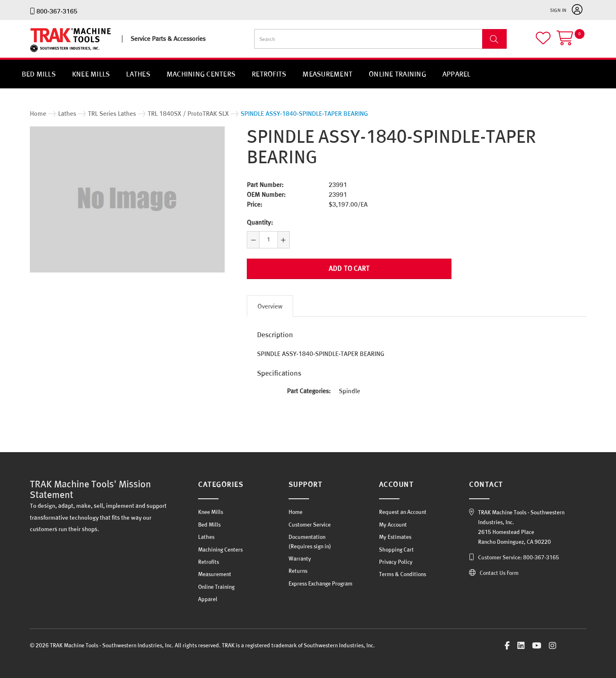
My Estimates (395, 537)
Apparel (457, 74)
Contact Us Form (499, 573)
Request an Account (403, 512)
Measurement (327, 74)
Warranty (300, 559)
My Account (393, 525)
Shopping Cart (396, 550)
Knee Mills (91, 74)
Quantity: (260, 222)
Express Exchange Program (320, 583)
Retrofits (269, 74)
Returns (298, 571)
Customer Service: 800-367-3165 (519, 557)
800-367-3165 (57, 11)
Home (296, 512)
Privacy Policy (396, 562)
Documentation (307, 537)
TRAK (37, 52)
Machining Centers (201, 74)
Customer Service (310, 525)
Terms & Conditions (403, 574)
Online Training (397, 74)
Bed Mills (39, 74)
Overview (270, 306)
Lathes (138, 74)
